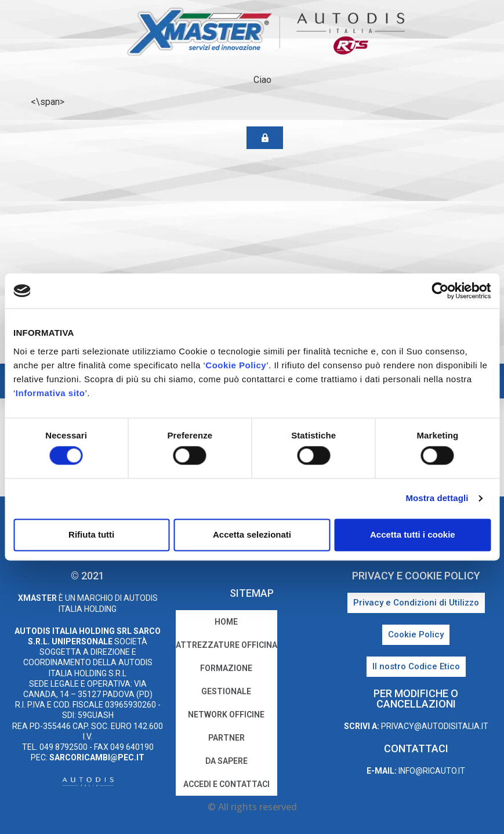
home (226, 622)
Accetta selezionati (252, 534)
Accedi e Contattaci (226, 784)
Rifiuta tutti (91, 534)
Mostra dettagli (437, 498)
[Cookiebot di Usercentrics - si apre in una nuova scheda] (440, 291)
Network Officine (226, 715)
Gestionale (226, 691)
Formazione (226, 668)
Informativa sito (50, 393)
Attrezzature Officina (226, 645)
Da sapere (226, 761)
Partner (226, 738)
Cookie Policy (236, 365)
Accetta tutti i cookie (413, 534)
